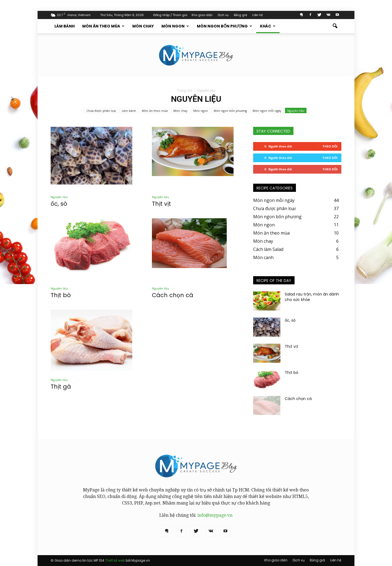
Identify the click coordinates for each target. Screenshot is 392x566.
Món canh (263, 257)
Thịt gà (61, 387)
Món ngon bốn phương (224, 26)
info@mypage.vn (215, 515)
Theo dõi (330, 146)
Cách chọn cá (173, 295)
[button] (335, 26)
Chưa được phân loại (101, 111)
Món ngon (175, 26)
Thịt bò (61, 295)
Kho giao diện (202, 15)
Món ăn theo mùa (103, 26)
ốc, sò (59, 204)
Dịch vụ (223, 15)
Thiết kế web (115, 560)
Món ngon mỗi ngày (267, 111)
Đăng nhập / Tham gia (170, 15)
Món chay (143, 26)
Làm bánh (65, 26)
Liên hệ (258, 15)
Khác (268, 26)
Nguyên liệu (296, 111)
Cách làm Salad (268, 249)
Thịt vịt (161, 204)
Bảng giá (241, 15)
